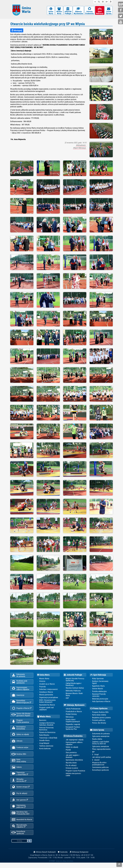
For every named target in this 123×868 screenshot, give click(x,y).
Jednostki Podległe (73, 675)
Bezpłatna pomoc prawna (101, 718)
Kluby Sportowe (98, 679)
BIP (93, 752)
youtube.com (121, 22)
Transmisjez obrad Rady (20, 777)
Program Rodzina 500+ (100, 713)
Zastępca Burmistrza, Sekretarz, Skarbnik (47, 724)
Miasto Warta (44, 679)
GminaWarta (51, 11)
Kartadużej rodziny (19, 764)
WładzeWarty (59, 11)
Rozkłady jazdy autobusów (19, 683)
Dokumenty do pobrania (101, 734)
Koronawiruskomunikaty (19, 730)
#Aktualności (81, 146)
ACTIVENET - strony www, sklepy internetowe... (61, 866)
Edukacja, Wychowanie (74, 706)
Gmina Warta (43, 675)
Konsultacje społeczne (18, 838)
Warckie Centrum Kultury (75, 688)
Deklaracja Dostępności (79, 857)
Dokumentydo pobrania (18, 676)
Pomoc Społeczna (99, 709)
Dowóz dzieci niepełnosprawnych (73, 721)
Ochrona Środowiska (73, 737)
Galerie (17, 771)
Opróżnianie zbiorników (74, 761)
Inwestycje (18, 696)
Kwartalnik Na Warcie (22, 824)
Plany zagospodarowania (101, 750)
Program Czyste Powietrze (75, 771)
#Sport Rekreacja (80, 148)
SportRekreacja (100, 11)
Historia (42, 682)
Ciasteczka (63, 857)
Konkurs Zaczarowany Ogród (100, 683)
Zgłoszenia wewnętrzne (101, 737)
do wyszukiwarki (99, 2)
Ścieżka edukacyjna (99, 692)
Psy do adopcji (19, 798)
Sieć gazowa (20, 804)
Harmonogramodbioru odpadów (20, 689)
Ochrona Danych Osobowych (45, 857)
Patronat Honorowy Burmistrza (46, 729)
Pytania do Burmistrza (47, 733)
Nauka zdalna (97, 740)
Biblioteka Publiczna (73, 691)
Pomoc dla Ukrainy (99, 723)
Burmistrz (43, 721)
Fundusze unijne (20, 750)
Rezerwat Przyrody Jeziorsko (99, 696)
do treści (95, 2)
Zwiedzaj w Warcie (46, 693)
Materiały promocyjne (100, 699)
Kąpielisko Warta (98, 686)
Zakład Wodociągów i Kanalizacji (74, 685)
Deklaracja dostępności (111, 2)
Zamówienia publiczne (19, 811)
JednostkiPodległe (68, 11)
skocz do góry (119, 865)
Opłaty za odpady (20, 737)
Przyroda (42, 687)
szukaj (30, 847)
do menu (103, 2)
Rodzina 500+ (19, 757)
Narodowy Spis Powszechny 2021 (21, 818)
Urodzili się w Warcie (47, 684)
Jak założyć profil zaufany (102, 758)
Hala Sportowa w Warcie (101, 702)
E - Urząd (95, 755)
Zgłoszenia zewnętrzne (101, 747)
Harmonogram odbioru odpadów (74, 744)
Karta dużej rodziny (99, 715)
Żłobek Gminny (71, 715)
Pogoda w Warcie (21, 710)
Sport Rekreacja (98, 675)
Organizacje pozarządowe (49, 698)
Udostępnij (17, 31)
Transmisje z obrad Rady (48, 738)
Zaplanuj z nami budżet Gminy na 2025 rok (101, 743)
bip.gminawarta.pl (121, 4)
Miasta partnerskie (46, 695)
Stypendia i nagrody (73, 725)
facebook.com (121, 10)
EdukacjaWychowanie (78, 11)
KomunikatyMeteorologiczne (21, 703)
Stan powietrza (71, 753)
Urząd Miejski (44, 744)
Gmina (26, 10)
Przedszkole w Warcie (74, 712)
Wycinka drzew (71, 763)
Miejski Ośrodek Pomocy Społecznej (75, 680)
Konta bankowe (45, 749)
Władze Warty (44, 717)
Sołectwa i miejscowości (48, 690)
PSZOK (68, 750)
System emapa (21, 791)
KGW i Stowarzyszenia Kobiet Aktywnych (47, 702)
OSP (67, 699)
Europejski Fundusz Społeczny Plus (73, 729)
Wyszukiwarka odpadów (19, 831)
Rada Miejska (44, 736)
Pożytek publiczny (99, 721)
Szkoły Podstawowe (73, 709)
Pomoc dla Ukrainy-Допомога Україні (21, 716)
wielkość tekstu (107, 2)
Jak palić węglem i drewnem (73, 757)
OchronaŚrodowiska (89, 11)
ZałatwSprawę (109, 11)
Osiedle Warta (44, 741)
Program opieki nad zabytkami (46, 709)
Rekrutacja (70, 717)
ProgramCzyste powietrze (20, 723)
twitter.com (121, 16)
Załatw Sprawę (97, 731)
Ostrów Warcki (98, 689)
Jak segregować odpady (75, 740)
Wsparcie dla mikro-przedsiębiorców (99, 764)
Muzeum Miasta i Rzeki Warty (74, 695)
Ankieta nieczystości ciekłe (73, 775)
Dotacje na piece (72, 769)
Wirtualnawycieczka (19, 784)
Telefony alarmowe (46, 746)
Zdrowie (17, 744)
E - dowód (96, 761)
